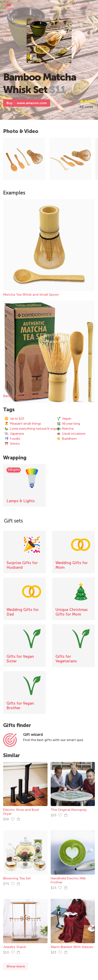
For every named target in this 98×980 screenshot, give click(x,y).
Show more (16, 966)
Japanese (14, 434)
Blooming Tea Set (17, 878)
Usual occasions (71, 434)
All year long (68, 424)
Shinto (12, 444)
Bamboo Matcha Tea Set (22, 396)
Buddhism (67, 439)
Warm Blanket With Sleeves (72, 947)
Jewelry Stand (14, 947)
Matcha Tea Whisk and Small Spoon (31, 295)
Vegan (64, 419)
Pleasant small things (23, 424)
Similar (12, 755)
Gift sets (13, 521)
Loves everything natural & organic (33, 429)
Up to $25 (14, 419)
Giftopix (8, 6)
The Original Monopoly (69, 810)
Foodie (12, 439)
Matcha (65, 429)
